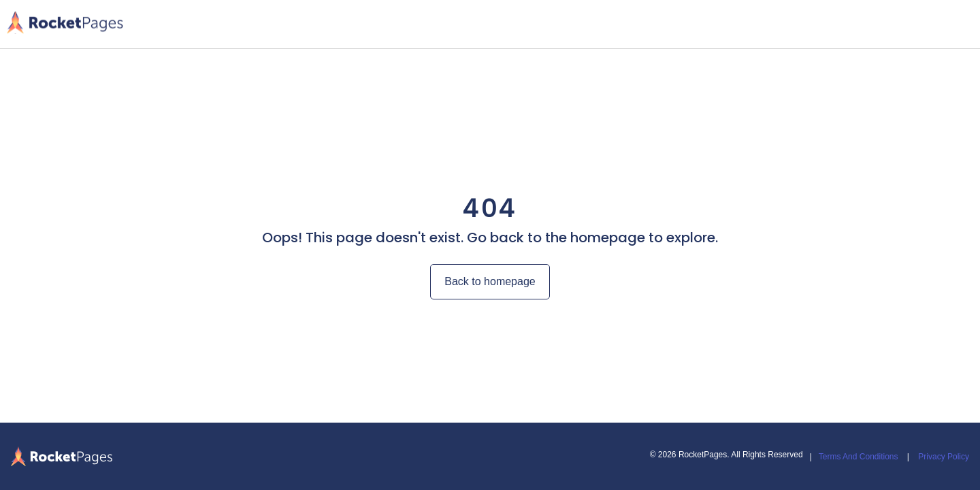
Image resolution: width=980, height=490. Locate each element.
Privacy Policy (944, 457)
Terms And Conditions (859, 457)
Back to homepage (490, 281)
